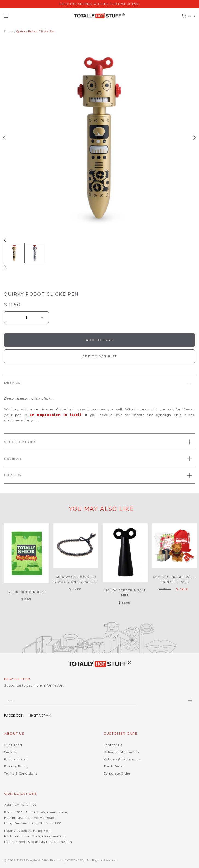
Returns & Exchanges (122, 759)
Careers (10, 752)
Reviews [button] (98, 459)
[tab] (99, 382)
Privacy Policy (16, 766)
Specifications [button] (98, 442)
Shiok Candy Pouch (27, 592)
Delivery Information (121, 752)
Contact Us (113, 745)
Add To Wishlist (100, 356)
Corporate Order (117, 773)
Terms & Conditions (21, 773)
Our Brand (13, 745)
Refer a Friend (16, 759)
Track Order (114, 766)
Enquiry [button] (98, 475)
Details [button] (98, 383)
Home (9, 31)
